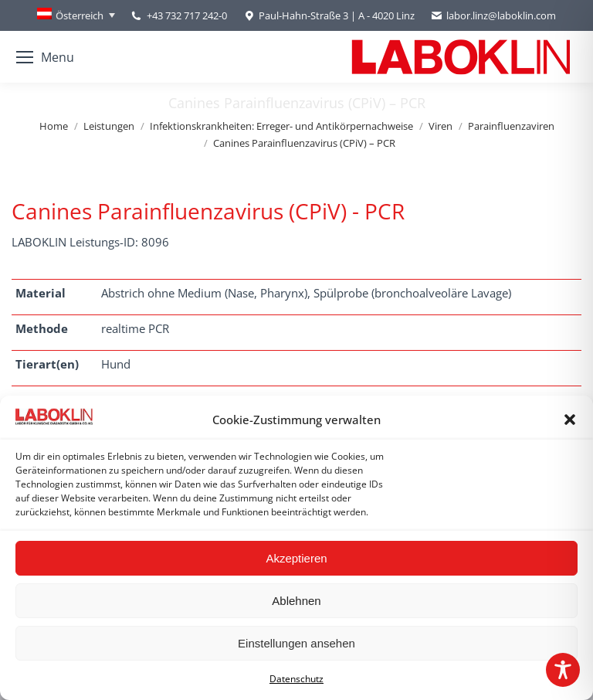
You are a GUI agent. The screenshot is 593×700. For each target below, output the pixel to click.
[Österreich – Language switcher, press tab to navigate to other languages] (76, 15)
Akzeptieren (296, 558)
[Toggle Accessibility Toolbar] (563, 670)
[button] (570, 420)
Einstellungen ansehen (296, 643)
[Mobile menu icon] (45, 57)
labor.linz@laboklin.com (493, 16)
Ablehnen (296, 601)
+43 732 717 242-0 (187, 15)
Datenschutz (296, 679)
